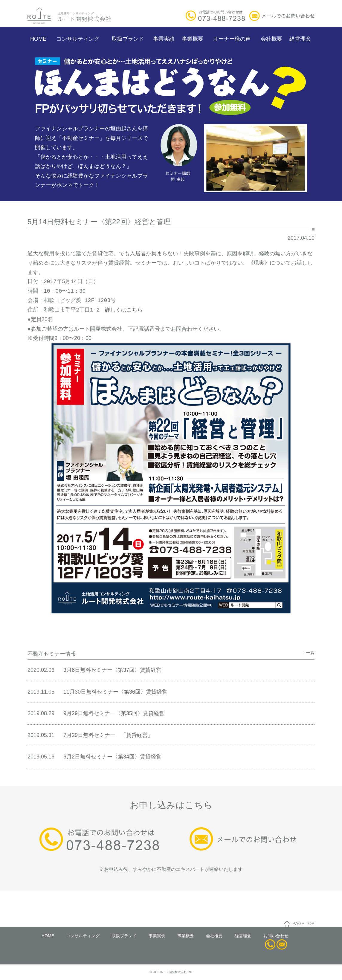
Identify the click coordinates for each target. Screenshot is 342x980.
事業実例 (157, 936)
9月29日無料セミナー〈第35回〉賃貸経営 (114, 713)
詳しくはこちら (124, 310)
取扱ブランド (128, 39)
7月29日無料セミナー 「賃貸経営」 (108, 735)
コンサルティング (78, 39)
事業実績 (164, 39)
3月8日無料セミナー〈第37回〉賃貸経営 (112, 670)
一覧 (309, 653)
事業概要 (193, 39)
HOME (38, 39)
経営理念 (300, 39)
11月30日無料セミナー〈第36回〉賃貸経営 (115, 692)
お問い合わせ (276, 936)
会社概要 (271, 39)
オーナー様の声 (232, 39)
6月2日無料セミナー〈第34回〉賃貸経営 (112, 757)
